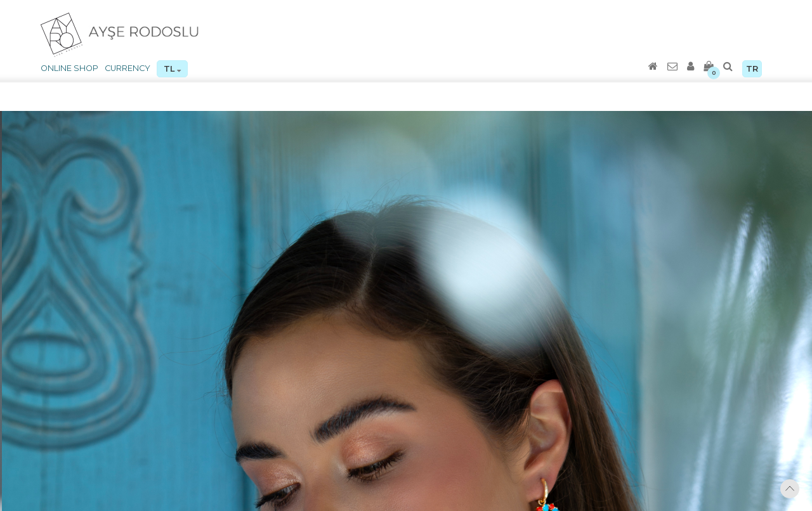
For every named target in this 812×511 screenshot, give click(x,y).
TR (752, 69)
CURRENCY (128, 68)
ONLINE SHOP (69, 68)
